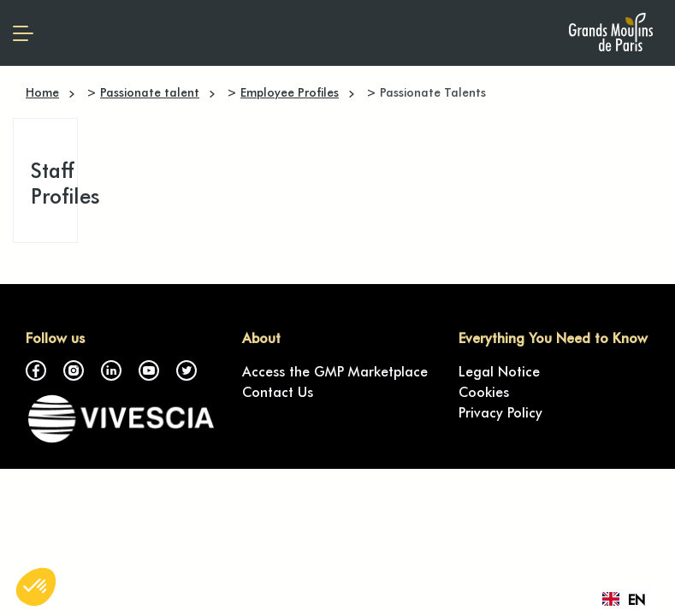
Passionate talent (150, 92)
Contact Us (278, 391)
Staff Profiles (65, 182)
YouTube (149, 370)
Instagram (74, 370)
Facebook (36, 370)
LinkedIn (111, 370)
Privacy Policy (500, 412)
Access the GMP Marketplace (335, 370)
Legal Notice (499, 370)
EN (624, 599)
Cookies (484, 391)
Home (42, 92)
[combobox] (624, 599)
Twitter (187, 370)
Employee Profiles (290, 92)
